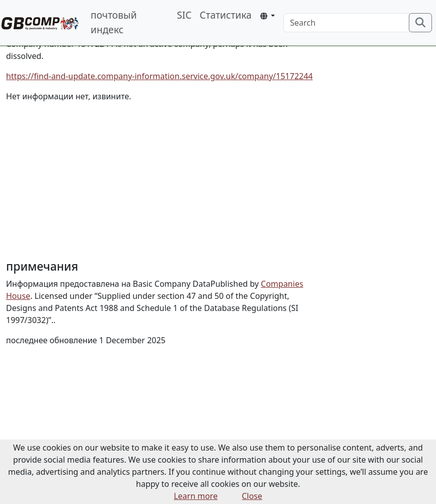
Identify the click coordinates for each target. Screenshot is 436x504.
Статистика (225, 15)
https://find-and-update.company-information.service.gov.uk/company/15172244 (159, 76)
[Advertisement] (164, 181)
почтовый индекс (114, 22)
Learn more (196, 496)
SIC (184, 15)
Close (252, 496)
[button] (268, 16)
